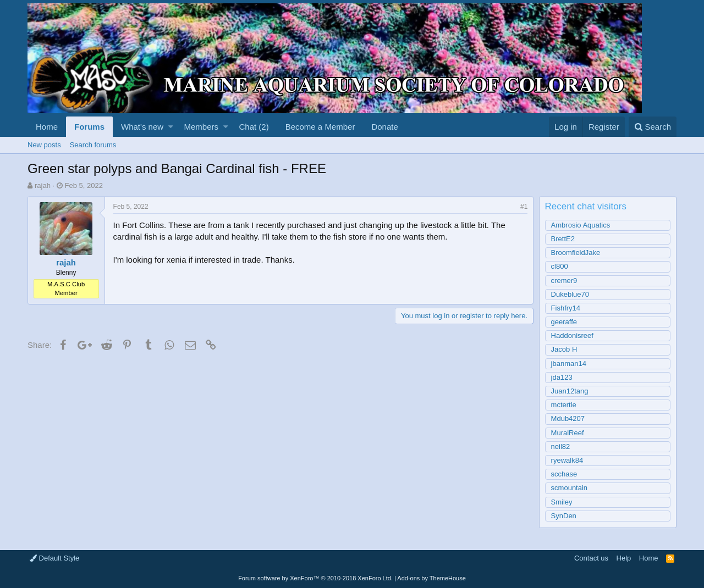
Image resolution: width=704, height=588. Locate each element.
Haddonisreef (572, 335)
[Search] (653, 127)
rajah (43, 185)
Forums (89, 127)
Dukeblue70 (570, 294)
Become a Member (320, 127)
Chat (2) (254, 127)
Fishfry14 (566, 308)
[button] (171, 127)
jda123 (562, 377)
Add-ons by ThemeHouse (431, 578)
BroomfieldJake (576, 253)
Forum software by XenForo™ (315, 578)
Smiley (562, 502)
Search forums (93, 145)
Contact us (591, 558)
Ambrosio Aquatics (581, 225)
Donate (384, 127)
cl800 (560, 266)
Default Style (54, 558)
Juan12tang (570, 391)
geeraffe (564, 322)
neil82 (561, 446)
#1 (524, 207)
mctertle (564, 405)
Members (202, 127)
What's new (142, 127)
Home (47, 127)
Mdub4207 (568, 418)
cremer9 (564, 281)
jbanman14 (569, 364)
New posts (44, 145)
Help (624, 558)
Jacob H (564, 349)
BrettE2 (563, 239)
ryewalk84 (567, 460)
